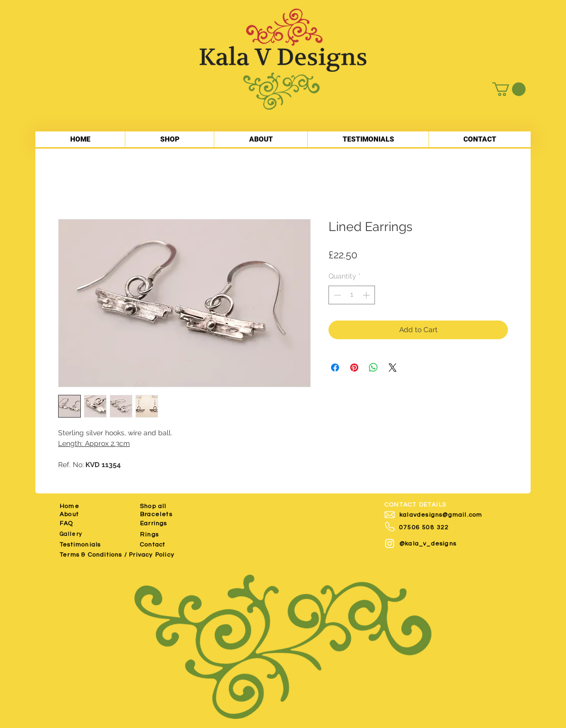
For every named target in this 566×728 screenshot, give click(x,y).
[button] (509, 89)
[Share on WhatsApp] (373, 368)
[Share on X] (393, 368)
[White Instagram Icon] (390, 543)
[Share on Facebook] (335, 368)
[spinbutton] (352, 295)
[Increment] (367, 295)
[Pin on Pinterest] (354, 368)
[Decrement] (336, 295)
